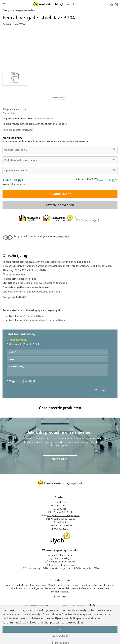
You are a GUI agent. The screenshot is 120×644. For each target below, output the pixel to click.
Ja (60, 629)
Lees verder (60, 597)
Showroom (63, 236)
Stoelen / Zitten (33, 316)
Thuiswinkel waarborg (54, 218)
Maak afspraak (60, 459)
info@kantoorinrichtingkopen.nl (63, 516)
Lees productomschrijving (18, 130)
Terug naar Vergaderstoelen (19, 11)
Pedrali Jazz (9, 113)
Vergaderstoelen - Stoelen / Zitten (44, 320)
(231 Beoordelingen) (87, 220)
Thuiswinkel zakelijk (29, 218)
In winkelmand (60, 194)
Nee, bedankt (60, 636)
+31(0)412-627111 (62, 512)
